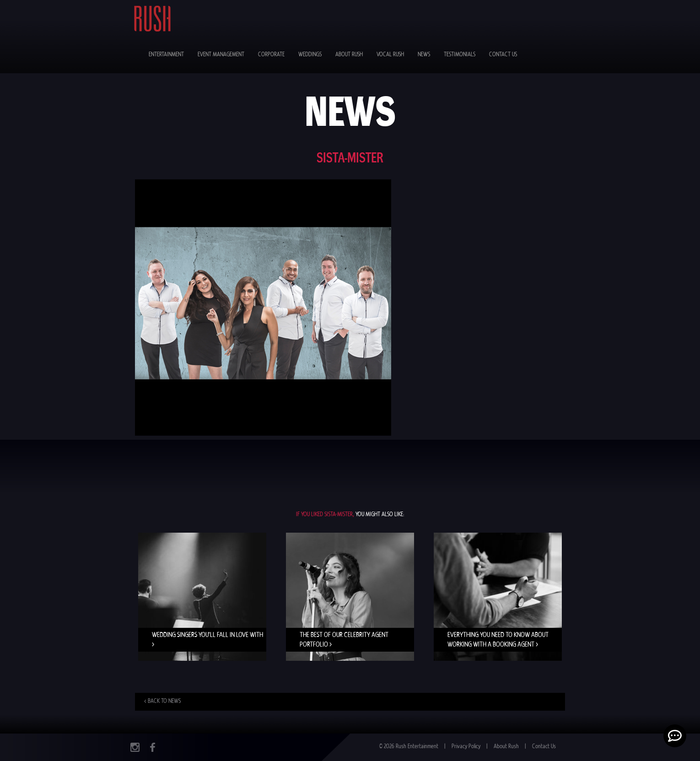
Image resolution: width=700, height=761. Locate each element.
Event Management (221, 55)
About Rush (349, 55)
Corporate (271, 55)
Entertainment (166, 55)
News (424, 55)
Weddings (310, 55)
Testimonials (460, 55)
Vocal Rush (390, 55)
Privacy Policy (466, 747)
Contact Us (503, 55)
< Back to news (162, 701)
